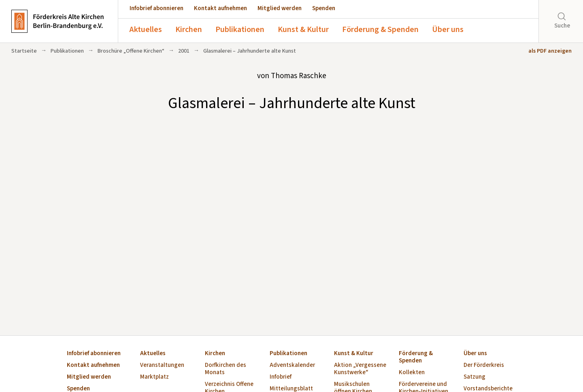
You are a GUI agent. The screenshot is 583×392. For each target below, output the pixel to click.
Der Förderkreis (484, 365)
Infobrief (281, 377)
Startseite (24, 51)
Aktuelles (146, 30)
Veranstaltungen (162, 365)
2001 (184, 51)
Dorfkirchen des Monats (226, 369)
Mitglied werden (280, 8)
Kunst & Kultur (303, 30)
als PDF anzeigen (550, 51)
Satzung (474, 377)
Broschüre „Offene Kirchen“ (131, 51)
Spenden (324, 8)
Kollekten (412, 373)
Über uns (448, 30)
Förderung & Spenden (380, 30)
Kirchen (189, 30)
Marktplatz (154, 377)
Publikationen (240, 30)
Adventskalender (292, 365)
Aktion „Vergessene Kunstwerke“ (360, 369)
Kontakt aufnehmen (220, 8)
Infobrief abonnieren (156, 8)
